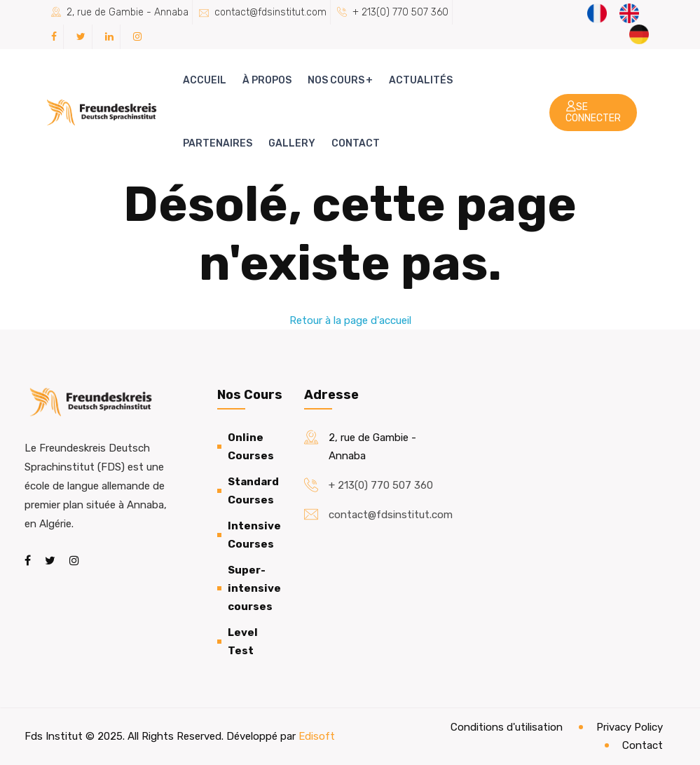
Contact (356, 143)
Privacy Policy (630, 727)
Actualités (421, 80)
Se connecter (593, 113)
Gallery (292, 143)
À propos (267, 80)
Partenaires (218, 143)
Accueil (205, 80)
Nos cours (336, 80)
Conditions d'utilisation (507, 727)
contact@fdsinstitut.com (270, 12)
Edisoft (317, 736)
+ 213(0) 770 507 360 (400, 12)
